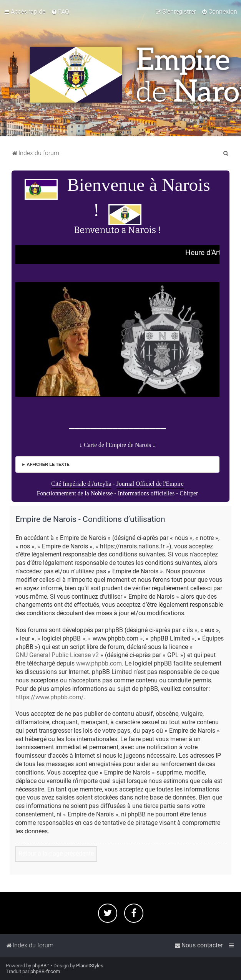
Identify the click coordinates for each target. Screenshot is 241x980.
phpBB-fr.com (45, 971)
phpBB (39, 966)
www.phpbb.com (99, 664)
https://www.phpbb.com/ (50, 697)
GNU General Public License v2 (57, 655)
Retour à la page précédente (56, 854)
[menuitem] (60, 12)
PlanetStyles (90, 966)
